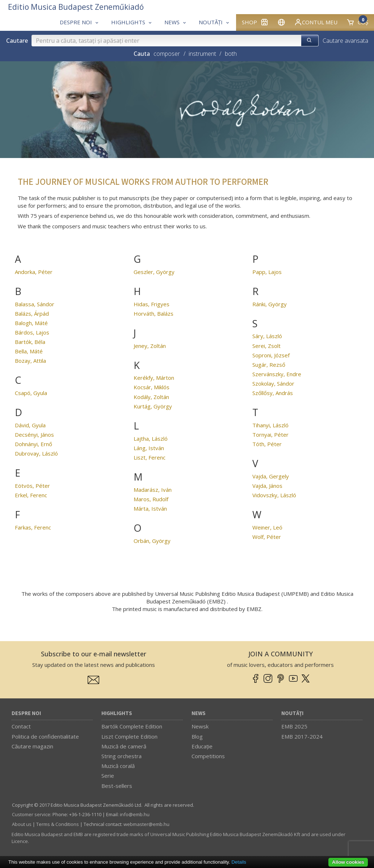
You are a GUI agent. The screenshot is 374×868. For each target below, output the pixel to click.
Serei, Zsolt (266, 346)
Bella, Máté (29, 351)
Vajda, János (267, 486)
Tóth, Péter (267, 444)
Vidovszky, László (274, 495)
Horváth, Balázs (154, 313)
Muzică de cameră (124, 746)
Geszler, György (154, 272)
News (199, 713)
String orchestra (121, 756)
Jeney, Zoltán (150, 346)
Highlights (117, 713)
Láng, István (149, 448)
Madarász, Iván (153, 490)
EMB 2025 (294, 726)
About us (22, 824)
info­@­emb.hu (135, 814)
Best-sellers (117, 786)
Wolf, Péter (267, 537)
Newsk (200, 726)
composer (167, 54)
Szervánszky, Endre (277, 374)
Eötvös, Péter (32, 486)
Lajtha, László (151, 439)
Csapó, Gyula (31, 393)
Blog (197, 736)
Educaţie (202, 746)
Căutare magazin (32, 746)
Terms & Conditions (58, 824)
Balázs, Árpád (32, 313)
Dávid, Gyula (30, 425)
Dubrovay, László (36, 453)
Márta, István (150, 508)
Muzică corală (118, 766)
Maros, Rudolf (151, 499)
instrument (202, 54)
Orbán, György (152, 541)
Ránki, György (270, 304)
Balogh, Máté (31, 323)
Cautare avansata (345, 41)
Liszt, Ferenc (150, 457)
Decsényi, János (34, 435)
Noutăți (292, 713)
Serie (108, 776)
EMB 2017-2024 (302, 736)
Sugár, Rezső (269, 365)
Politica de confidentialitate (45, 736)
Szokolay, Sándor (273, 383)
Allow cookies (348, 862)
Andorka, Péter (34, 272)
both (231, 54)
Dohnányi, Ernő (33, 444)
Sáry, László (267, 336)
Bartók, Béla (30, 342)
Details (239, 862)
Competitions (208, 756)
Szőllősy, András (273, 393)
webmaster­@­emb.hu (146, 824)
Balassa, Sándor (35, 304)
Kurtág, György (153, 406)
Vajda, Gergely (271, 476)
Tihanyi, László (270, 425)
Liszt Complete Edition (129, 736)
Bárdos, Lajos (32, 332)
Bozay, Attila (30, 361)
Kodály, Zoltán (151, 397)
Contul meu (316, 22)
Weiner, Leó (267, 527)
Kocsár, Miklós (152, 387)
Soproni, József (271, 355)
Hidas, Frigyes (152, 304)
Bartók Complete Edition (132, 726)
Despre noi (26, 713)
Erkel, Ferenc (31, 495)
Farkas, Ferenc (33, 527)
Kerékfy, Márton (154, 378)
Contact (21, 726)
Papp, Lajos (267, 272)
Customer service (31, 814)
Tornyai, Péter (270, 435)
